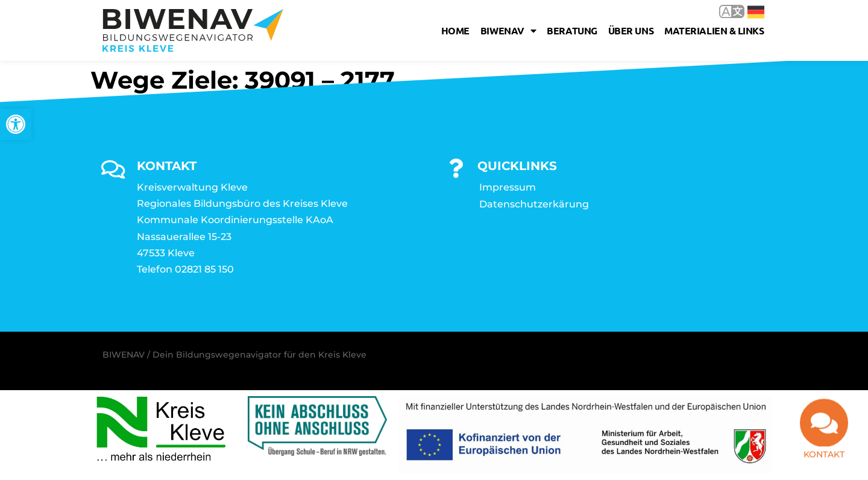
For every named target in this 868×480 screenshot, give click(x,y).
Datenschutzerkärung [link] (534, 204)
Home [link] (455, 30)
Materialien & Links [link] (714, 30)
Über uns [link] (631, 30)
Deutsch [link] (756, 12)
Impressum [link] (508, 187)
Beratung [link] (572, 30)
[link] (16, 124)
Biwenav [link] (508, 31)
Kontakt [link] (824, 456)
